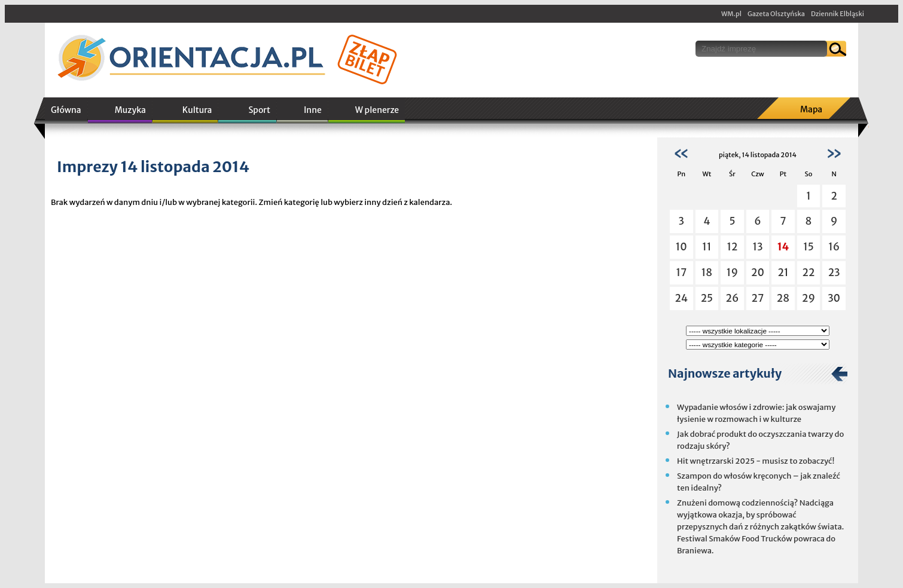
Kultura (197, 110)
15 (809, 247)
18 (707, 272)
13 (757, 247)
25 (707, 298)
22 (809, 272)
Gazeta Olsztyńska (776, 14)
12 (732, 247)
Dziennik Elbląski (838, 14)
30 (834, 298)
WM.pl (731, 14)
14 (783, 247)
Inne (313, 110)
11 (707, 247)
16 (834, 247)
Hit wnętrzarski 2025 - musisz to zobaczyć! (756, 461)
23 (834, 272)
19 (732, 272)
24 (681, 298)
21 (783, 272)
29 (809, 298)
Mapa (811, 109)
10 (681, 247)
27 (758, 298)
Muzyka (130, 110)
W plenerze (377, 110)
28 (783, 298)
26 (733, 298)
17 (681, 272)
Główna (66, 110)
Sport (259, 110)
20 (758, 272)
